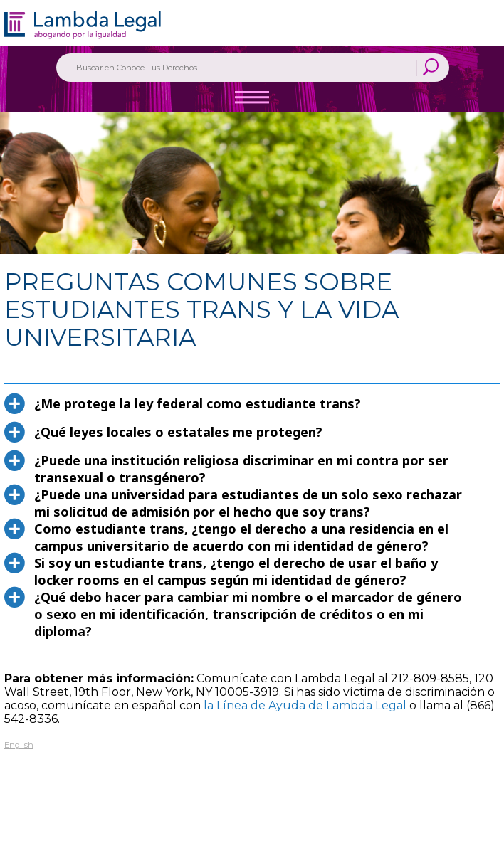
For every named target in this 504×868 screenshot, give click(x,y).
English (19, 745)
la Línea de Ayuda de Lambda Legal (305, 705)
